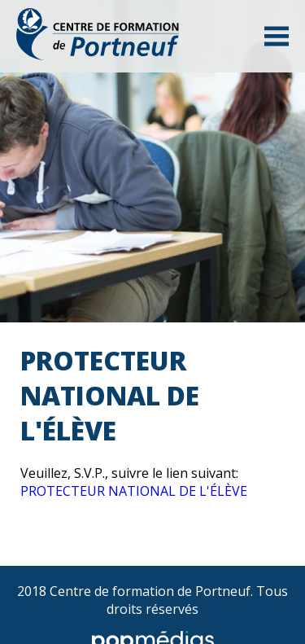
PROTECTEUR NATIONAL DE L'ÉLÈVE (134, 491)
